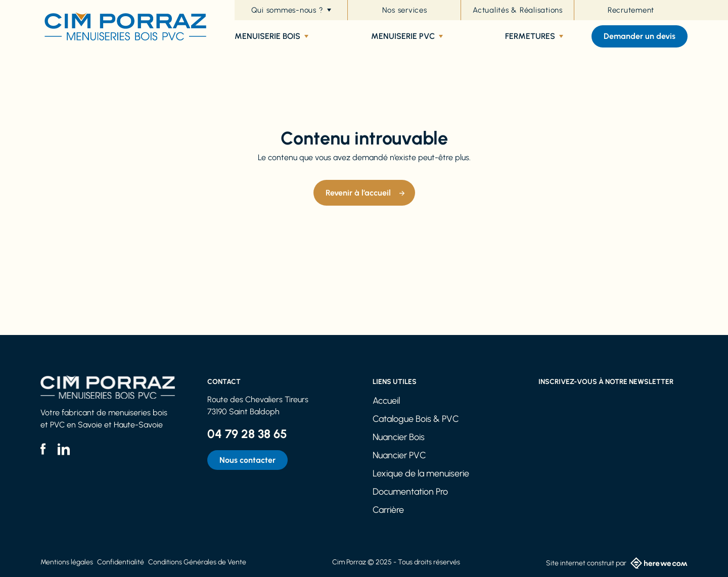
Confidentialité (121, 562)
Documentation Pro (410, 492)
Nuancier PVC (399, 455)
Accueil (386, 401)
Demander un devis (640, 36)
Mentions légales (67, 562)
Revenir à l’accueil (358, 193)
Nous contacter (247, 460)
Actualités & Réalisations (518, 10)
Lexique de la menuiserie (421, 473)
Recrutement (631, 10)
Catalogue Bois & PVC (416, 419)
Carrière (388, 510)
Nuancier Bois (399, 437)
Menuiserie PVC (407, 36)
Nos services (405, 10)
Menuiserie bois (271, 36)
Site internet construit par (617, 563)
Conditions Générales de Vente (197, 562)
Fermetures (534, 36)
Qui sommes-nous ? (291, 10)
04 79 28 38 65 (247, 434)
